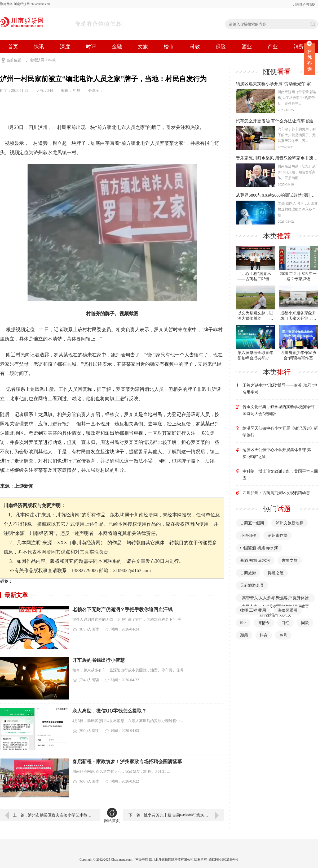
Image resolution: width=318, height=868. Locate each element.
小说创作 (248, 536)
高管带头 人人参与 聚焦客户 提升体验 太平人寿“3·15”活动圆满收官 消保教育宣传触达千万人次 (275, 606)
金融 (117, 47)
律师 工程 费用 (253, 610)
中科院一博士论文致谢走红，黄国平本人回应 (280, 475)
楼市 (169, 47)
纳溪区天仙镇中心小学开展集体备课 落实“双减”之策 (277, 453)
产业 (273, 47)
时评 (91, 47)
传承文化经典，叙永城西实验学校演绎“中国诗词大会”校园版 (279, 410)
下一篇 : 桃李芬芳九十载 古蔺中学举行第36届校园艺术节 (176, 815)
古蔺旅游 (248, 573)
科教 (195, 47)
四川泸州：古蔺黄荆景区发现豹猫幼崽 (276, 493)
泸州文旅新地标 (290, 523)
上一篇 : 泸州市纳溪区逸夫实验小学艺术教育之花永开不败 (53, 815)
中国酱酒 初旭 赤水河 (259, 548)
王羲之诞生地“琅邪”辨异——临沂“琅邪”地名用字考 (280, 389)
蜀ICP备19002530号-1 (224, 860)
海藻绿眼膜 (288, 610)
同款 (305, 623)
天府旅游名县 (252, 585)
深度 (65, 47)
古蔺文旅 (290, 560)
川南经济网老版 (304, 4)
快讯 (39, 47)
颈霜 (244, 635)
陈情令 (264, 623)
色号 (283, 635)
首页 (13, 47)
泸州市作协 (278, 536)
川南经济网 (35, 60)
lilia (243, 623)
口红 (285, 623)
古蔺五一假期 (252, 523)
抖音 (264, 635)
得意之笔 (276, 573)
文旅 (143, 47)
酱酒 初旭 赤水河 (255, 560)
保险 (221, 47)
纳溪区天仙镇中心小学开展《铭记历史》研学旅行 (280, 432)
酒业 (247, 47)
